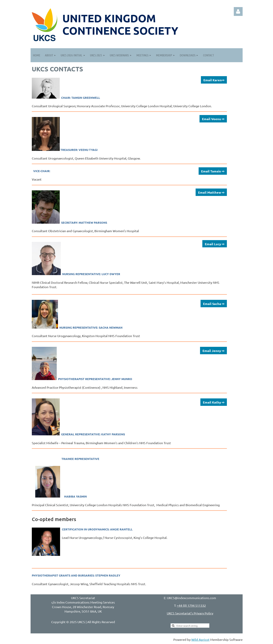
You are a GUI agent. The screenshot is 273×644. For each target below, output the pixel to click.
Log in (238, 11)
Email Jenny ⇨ (213, 351)
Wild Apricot (200, 639)
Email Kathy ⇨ (214, 402)
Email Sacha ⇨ (214, 304)
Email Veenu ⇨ (213, 119)
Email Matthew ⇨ (211, 192)
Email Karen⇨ (214, 80)
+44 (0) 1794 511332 (191, 605)
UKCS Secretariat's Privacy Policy (190, 613)
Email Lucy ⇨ (215, 244)
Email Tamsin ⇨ (213, 171)
